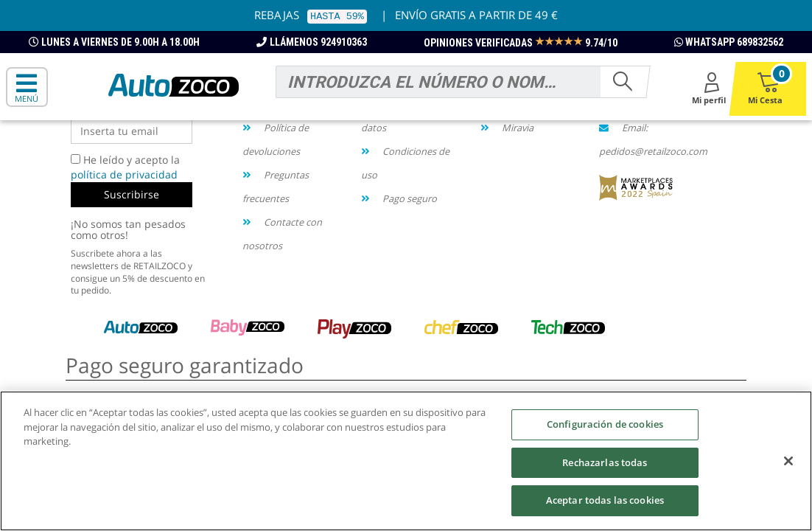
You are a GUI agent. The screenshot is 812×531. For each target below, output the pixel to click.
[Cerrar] (788, 461)
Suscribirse (132, 194)
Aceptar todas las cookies (605, 500)
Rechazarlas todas (605, 462)
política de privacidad (124, 174)
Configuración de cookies (605, 424)
